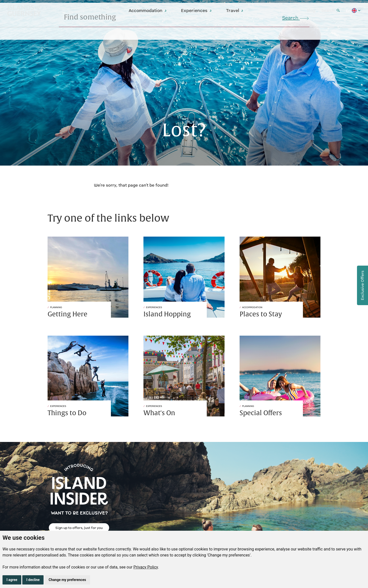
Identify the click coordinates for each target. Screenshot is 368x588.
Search (331, 10)
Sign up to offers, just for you (79, 528)
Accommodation (148, 11)
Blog (311, 10)
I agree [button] (12, 580)
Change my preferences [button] (67, 580)
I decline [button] (33, 580)
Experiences (197, 11)
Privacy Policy (146, 567)
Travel (235, 11)
